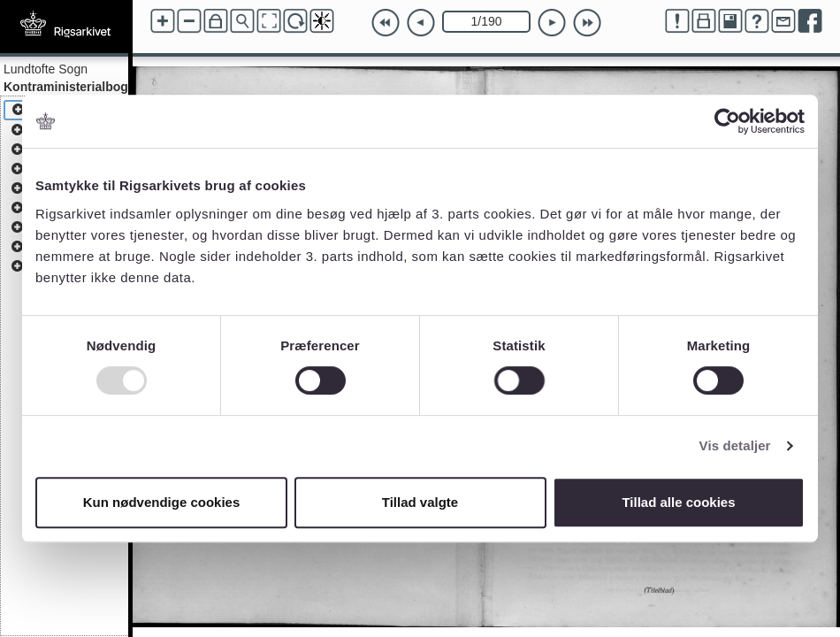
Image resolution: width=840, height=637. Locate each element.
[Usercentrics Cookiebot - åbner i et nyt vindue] (727, 121)
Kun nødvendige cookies (162, 502)
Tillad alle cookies (678, 502)
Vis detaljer (735, 445)
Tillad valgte (420, 502)
